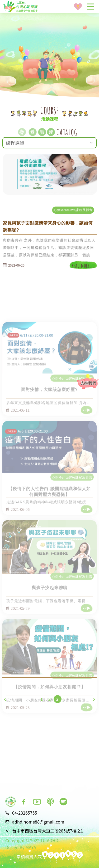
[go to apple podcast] (50, 802)
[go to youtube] (37, 802)
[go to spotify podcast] (63, 802)
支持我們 (88, 383)
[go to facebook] (24, 802)
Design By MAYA (21, 847)
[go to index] (11, 802)
